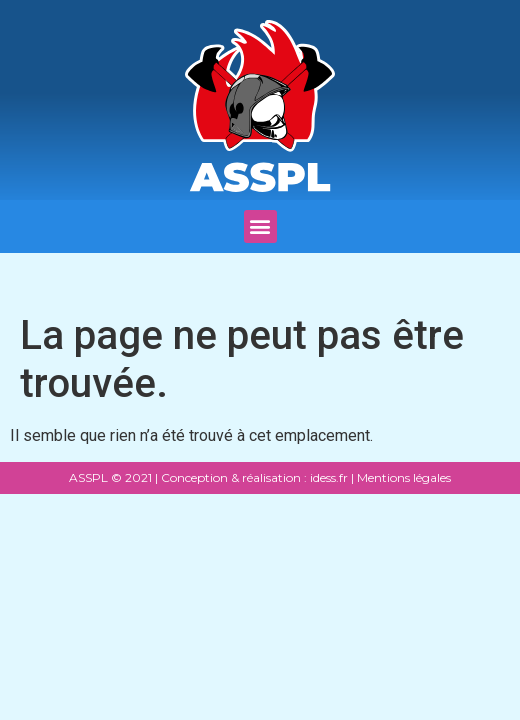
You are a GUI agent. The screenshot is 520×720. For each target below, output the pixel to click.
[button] (260, 226)
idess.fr (327, 477)
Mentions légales (404, 477)
